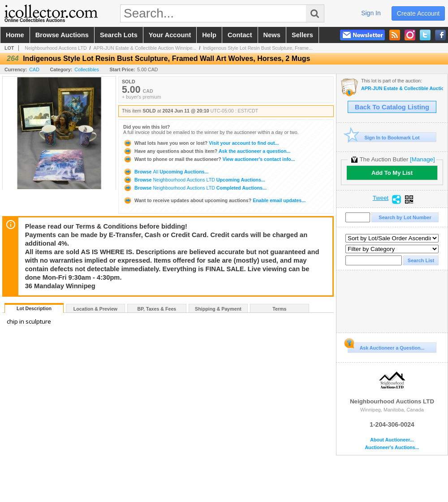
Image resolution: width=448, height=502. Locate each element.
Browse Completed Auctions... (195, 188)
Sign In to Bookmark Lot (384, 137)
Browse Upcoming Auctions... (166, 172)
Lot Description (34, 308)
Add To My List (392, 173)
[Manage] (422, 159)
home (15, 35)
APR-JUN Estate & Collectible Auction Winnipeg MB (402, 89)
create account (418, 13)
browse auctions (62, 35)
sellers (302, 35)
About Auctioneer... (392, 440)
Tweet (381, 198)
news (272, 35)
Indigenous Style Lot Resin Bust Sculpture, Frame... (258, 48)
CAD (34, 69)
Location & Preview (95, 309)
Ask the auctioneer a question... (207, 151)
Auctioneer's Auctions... (392, 448)
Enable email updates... (214, 200)
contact (240, 35)
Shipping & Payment (218, 309)
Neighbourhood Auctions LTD (56, 48)
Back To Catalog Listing (392, 107)
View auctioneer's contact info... (209, 159)
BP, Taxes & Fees (157, 309)
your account (170, 35)
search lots (119, 35)
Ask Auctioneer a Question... (386, 346)
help (209, 35)
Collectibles (87, 69)
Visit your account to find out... (201, 143)
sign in (371, 13)
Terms (279, 309)
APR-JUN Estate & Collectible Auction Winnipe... (145, 48)
